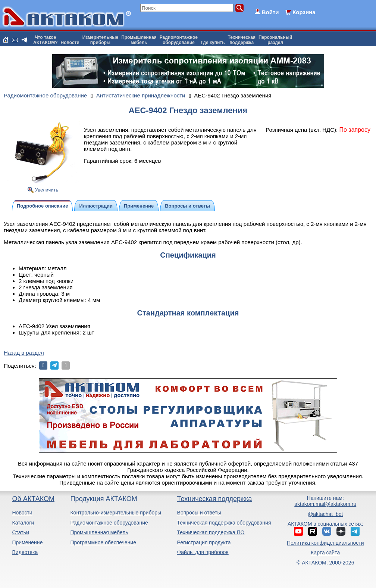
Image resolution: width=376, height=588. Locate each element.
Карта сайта (325, 553)
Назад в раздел (24, 353)
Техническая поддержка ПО (211, 532)
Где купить (213, 43)
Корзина (304, 12)
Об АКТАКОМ (33, 499)
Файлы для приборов (203, 552)
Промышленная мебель (99, 532)
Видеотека (25, 552)
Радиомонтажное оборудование (109, 523)
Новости (70, 43)
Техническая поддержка (215, 499)
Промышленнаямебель (139, 40)
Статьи (20, 532)
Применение (27, 542)
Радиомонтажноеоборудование (179, 40)
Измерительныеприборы (100, 40)
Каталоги (23, 523)
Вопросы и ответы (199, 513)
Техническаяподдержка (242, 40)
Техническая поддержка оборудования (224, 523)
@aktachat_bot (325, 514)
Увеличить (47, 190)
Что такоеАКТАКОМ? (46, 40)
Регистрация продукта (204, 542)
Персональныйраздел (275, 40)
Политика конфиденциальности (325, 543)
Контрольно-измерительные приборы (116, 513)
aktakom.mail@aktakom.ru (325, 504)
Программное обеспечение (103, 542)
